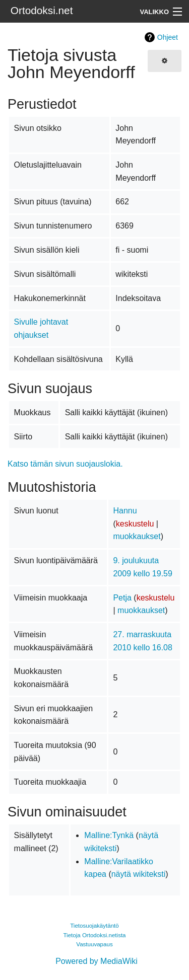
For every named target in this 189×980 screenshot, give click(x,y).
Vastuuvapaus (94, 944)
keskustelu (135, 524)
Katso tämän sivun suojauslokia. (65, 464)
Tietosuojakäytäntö (94, 926)
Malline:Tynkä (109, 835)
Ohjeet (168, 37)
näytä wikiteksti (139, 874)
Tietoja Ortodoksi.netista (94, 935)
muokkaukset (137, 536)
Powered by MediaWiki (97, 961)
